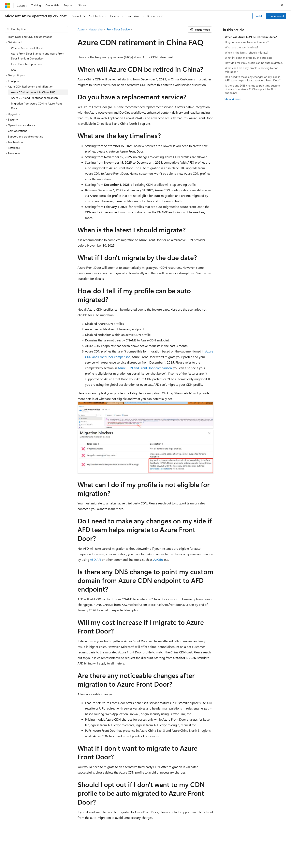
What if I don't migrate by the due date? (249, 58)
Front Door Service (118, 29)
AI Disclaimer (173, 850)
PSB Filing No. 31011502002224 (68, 850)
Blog (214, 850)
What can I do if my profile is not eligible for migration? (251, 70)
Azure (81, 29)
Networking (96, 29)
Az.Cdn (158, 559)
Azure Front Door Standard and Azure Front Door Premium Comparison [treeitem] (38, 56)
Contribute (231, 850)
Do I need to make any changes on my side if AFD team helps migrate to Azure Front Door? (253, 79)
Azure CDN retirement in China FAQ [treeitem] (33, 92)
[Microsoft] (7, 5)
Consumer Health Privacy (20, 856)
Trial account (276, 16)
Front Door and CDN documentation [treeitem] (30, 37)
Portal (258, 16)
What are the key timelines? (242, 47)
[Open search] (282, 5)
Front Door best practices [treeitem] (27, 64)
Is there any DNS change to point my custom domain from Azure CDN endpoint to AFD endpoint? (252, 89)
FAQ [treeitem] (14, 70)
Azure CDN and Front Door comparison (145, 368)
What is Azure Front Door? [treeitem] (27, 48)
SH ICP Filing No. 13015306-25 (23, 850)
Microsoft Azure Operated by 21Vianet (134, 850)
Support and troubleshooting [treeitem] (26, 136)
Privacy (99, 850)
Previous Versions (196, 850)
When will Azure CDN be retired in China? (251, 37)
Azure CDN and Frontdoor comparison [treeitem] (34, 98)
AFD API (95, 559)
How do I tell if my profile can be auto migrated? (254, 63)
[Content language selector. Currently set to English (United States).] (23, 841)
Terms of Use (51, 856)
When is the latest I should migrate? (247, 52)
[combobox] (36, 29)
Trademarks (70, 856)
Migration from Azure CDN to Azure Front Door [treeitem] (36, 106)
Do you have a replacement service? (247, 42)
